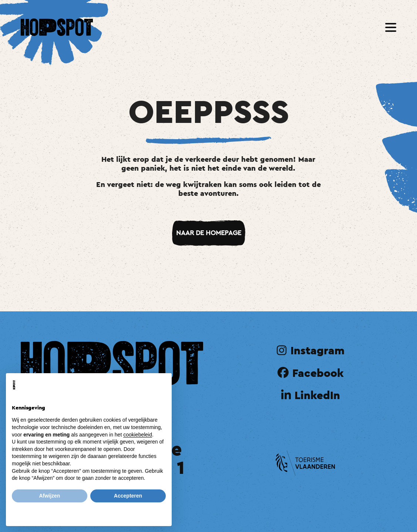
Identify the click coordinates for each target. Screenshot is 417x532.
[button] (391, 27)
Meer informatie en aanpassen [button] (89, 512)
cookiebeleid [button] (138, 435)
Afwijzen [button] (50, 496)
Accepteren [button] (128, 496)
